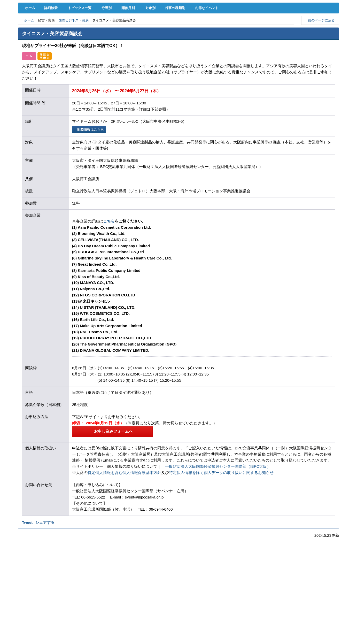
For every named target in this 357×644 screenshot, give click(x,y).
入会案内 (322, 18)
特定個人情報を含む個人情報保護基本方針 (124, 518)
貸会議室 (133, 39)
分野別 (110, 52)
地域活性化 (270, 28)
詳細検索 (52, 52)
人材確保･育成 (178, 28)
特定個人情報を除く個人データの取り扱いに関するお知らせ (221, 518)
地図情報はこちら (90, 174)
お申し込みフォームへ (112, 476)
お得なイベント (222, 52)
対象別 (159, 52)
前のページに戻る (320, 65)
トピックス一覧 (81, 52)
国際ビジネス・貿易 (78, 65)
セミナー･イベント (87, 39)
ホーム (29, 52)
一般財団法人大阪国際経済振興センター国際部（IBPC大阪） (218, 511)
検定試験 (178, 39)
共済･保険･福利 (133, 28)
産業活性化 (224, 28)
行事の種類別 (187, 52)
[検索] (242, 18)
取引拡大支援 (87, 28)
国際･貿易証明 (316, 28)
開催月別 (134, 52)
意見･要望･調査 (41, 39)
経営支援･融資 (41, 28)
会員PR (224, 39)
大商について (316, 39)
